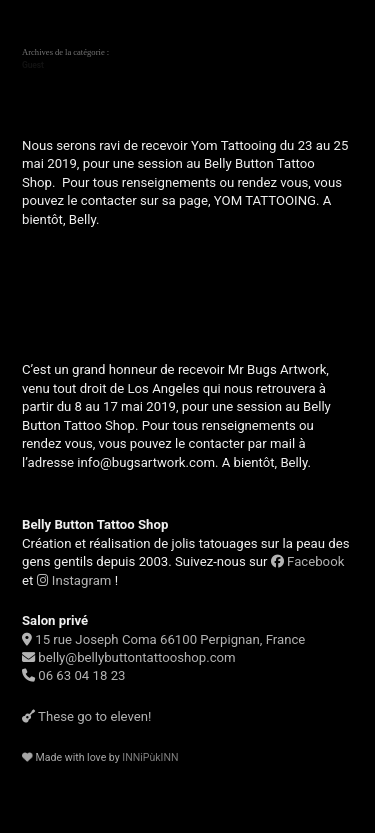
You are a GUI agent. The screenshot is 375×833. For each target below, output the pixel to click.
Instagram (74, 580)
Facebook (308, 561)
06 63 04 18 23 (73, 675)
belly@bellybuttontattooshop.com (129, 657)
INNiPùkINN (150, 757)
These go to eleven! (86, 716)
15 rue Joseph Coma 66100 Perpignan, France (163, 639)
